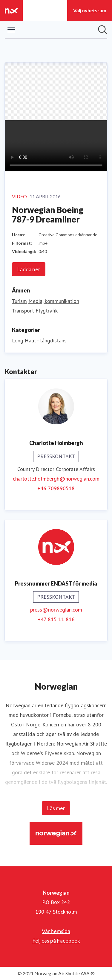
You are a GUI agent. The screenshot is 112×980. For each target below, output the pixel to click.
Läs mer (56, 808)
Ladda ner (29, 269)
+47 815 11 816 (56, 619)
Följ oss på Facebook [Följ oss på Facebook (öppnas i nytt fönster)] (56, 941)
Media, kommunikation (54, 301)
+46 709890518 (56, 488)
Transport (23, 311)
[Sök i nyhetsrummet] (102, 30)
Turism (19, 301)
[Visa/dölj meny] (11, 30)
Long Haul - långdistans (39, 340)
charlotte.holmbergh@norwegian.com (56, 479)
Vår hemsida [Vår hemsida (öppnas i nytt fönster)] (56, 931)
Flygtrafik (47, 311)
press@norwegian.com (56, 610)
